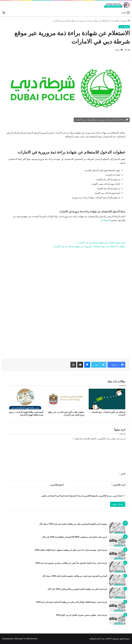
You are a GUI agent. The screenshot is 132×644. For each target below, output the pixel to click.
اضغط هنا (105, 220)
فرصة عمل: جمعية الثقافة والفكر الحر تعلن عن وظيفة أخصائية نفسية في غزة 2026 (72, 602)
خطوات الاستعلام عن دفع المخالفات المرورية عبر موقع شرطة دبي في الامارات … (88, 246)
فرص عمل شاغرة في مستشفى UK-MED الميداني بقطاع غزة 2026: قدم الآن (74, 537)
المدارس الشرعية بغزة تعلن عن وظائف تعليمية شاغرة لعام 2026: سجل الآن (75, 576)
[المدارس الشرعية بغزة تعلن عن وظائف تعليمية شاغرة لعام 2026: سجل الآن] (117, 580)
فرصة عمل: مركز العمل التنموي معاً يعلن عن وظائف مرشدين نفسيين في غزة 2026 (71, 563)
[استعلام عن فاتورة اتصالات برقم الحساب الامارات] (107, 399)
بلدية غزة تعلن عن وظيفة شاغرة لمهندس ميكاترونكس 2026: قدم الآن (77, 589)
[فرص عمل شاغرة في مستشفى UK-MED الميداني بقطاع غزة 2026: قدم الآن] (117, 541)
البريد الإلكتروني (118, 485)
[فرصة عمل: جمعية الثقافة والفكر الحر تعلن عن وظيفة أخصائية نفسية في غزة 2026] (117, 606)
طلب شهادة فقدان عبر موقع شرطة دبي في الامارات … (100, 243)
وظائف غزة (115, 21)
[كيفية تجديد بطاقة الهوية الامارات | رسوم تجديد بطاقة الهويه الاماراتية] (25, 399)
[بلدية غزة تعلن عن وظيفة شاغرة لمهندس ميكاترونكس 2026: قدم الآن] (117, 593)
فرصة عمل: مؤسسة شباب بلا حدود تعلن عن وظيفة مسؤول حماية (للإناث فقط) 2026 (71, 550)
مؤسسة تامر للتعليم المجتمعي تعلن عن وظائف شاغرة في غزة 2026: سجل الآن (73, 524)
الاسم (122, 474)
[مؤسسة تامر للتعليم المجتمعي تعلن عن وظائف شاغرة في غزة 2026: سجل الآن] (117, 528)
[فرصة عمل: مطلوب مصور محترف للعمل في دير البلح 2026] (117, 619)
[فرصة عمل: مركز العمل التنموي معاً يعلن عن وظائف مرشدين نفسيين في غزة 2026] (117, 567)
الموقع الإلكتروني (57, 485)
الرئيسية (125, 21)
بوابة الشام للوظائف (97, 639)
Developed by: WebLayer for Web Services (20, 639)
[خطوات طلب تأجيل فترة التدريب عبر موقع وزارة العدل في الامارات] (66, 399)
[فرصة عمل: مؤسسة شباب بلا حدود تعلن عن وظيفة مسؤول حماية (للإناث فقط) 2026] (117, 554)
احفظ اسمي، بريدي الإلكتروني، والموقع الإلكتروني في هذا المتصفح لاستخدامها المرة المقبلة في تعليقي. (82, 496)
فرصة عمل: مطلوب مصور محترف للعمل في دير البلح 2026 (81, 615)
